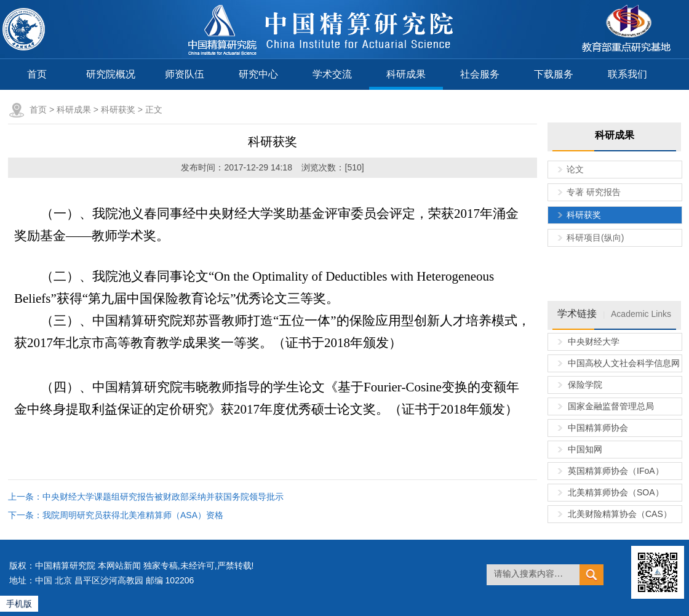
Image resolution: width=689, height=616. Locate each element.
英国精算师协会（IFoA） (616, 471)
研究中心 (258, 74)
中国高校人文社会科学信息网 (624, 363)
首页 (37, 74)
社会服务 (480, 74)
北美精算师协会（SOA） (616, 492)
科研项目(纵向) (595, 238)
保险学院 (585, 385)
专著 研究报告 (594, 192)
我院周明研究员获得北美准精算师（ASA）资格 (133, 515)
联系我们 (627, 74)
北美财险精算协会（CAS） (620, 514)
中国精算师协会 (598, 428)
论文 (575, 169)
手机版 (19, 604)
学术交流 (332, 74)
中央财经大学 (594, 342)
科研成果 (406, 74)
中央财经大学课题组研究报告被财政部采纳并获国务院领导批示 (163, 497)
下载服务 (554, 74)
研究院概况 (111, 74)
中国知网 (585, 449)
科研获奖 (118, 110)
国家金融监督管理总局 (611, 406)
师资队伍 (185, 74)
